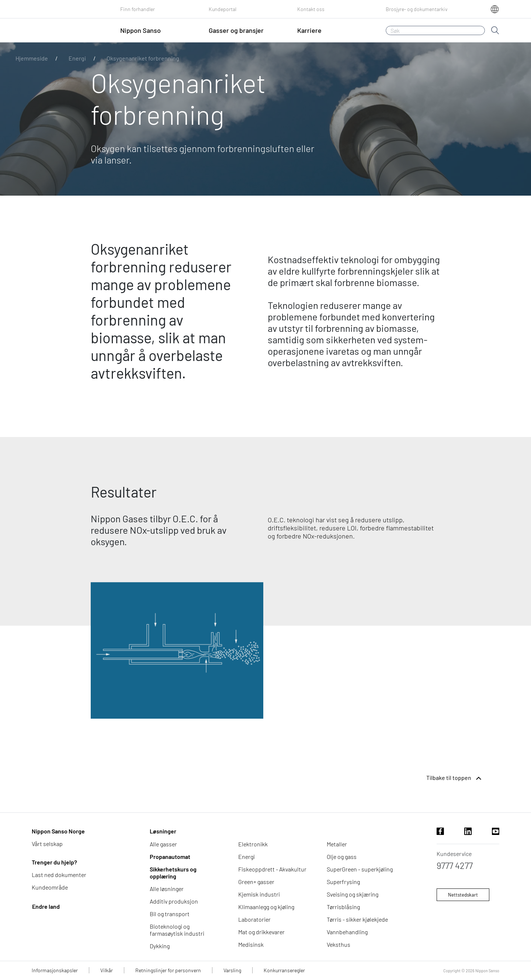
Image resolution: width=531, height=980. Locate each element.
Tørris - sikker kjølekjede (357, 919)
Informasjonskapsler (55, 970)
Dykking (160, 946)
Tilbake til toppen (455, 778)
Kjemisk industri (259, 894)
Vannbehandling (347, 932)
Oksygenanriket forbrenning (143, 58)
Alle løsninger (167, 889)
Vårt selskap (47, 844)
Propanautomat (170, 857)
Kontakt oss (311, 9)
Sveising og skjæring (353, 894)
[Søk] (435, 30)
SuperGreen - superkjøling (360, 869)
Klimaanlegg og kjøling (266, 907)
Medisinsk (251, 944)
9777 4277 (455, 865)
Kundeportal (223, 9)
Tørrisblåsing (343, 907)
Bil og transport (170, 914)
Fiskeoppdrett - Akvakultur (272, 869)
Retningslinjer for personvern (168, 970)
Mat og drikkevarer (261, 932)
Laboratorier (254, 919)
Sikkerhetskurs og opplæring (173, 873)
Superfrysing (343, 882)
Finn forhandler (138, 9)
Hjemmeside (32, 58)
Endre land (46, 906)
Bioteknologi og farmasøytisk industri (177, 930)
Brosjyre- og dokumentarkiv (417, 9)
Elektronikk (253, 844)
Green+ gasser (256, 882)
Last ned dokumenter (59, 875)
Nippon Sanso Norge (58, 831)
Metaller (337, 844)
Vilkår (107, 970)
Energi (77, 58)
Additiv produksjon (174, 901)
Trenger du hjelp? (54, 862)
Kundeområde (50, 887)
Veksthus (339, 944)
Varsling (232, 970)
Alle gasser (163, 844)
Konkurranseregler (284, 970)
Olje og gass (342, 857)
